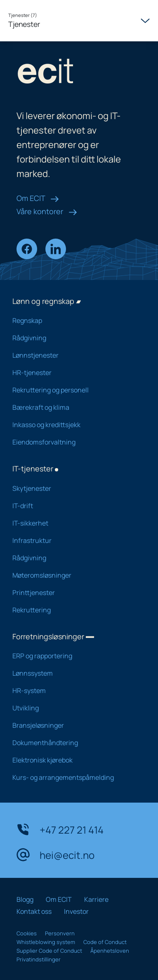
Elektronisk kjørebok (73, 760)
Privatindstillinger (39, 959)
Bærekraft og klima (73, 407)
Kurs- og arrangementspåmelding (73, 777)
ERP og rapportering (73, 656)
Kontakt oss (34, 911)
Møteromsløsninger (73, 575)
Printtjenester (73, 593)
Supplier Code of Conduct (49, 951)
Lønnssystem (73, 673)
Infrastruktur (73, 540)
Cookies (27, 933)
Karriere (96, 899)
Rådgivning (73, 338)
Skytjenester (73, 488)
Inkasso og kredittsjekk (73, 425)
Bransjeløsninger (73, 725)
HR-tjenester (73, 373)
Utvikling (73, 708)
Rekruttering (73, 610)
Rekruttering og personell (73, 390)
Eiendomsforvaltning (73, 442)
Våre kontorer (47, 211)
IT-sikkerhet (73, 523)
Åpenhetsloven (110, 951)
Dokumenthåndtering (73, 743)
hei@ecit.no (55, 855)
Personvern (60, 933)
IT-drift (73, 506)
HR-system (73, 691)
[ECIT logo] (79, 73)
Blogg (25, 899)
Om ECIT (38, 198)
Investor (76, 911)
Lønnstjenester (73, 355)
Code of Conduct (105, 942)
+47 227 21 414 (60, 829)
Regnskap (73, 320)
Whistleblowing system (46, 942)
